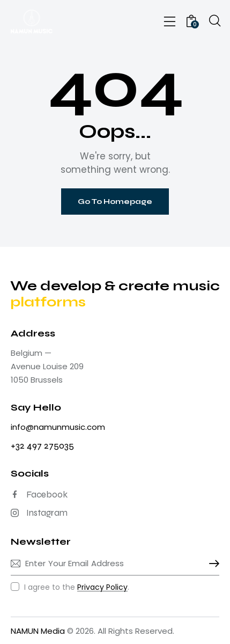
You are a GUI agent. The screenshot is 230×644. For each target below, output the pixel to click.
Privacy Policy (102, 587)
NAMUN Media (38, 631)
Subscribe (211, 563)
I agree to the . (77, 587)
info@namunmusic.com (58, 427)
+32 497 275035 (42, 445)
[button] (170, 22)
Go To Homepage (115, 202)
